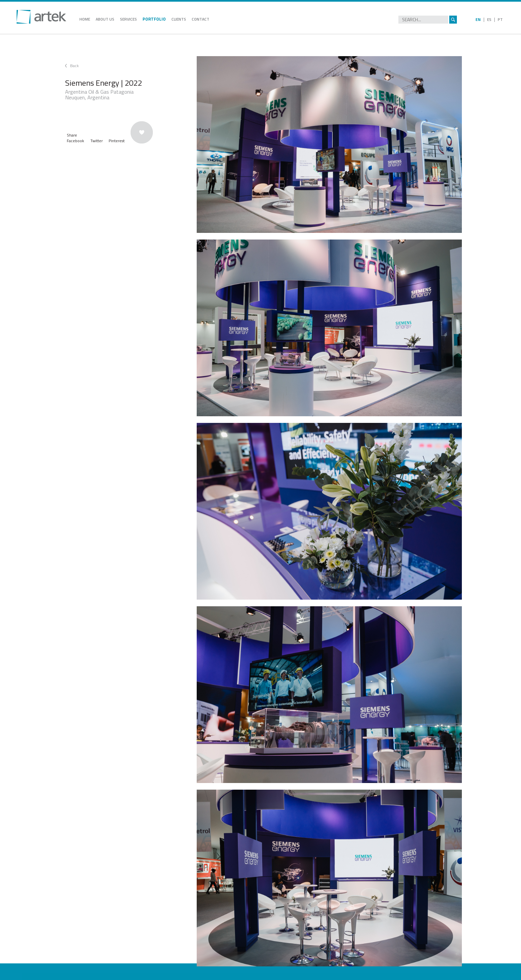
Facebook (75, 141)
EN (478, 19)
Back (74, 66)
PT (500, 19)
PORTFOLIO (154, 19)
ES (489, 19)
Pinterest (117, 141)
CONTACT (201, 19)
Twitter (97, 141)
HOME (85, 19)
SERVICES (128, 19)
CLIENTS (179, 19)
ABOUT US (105, 19)
